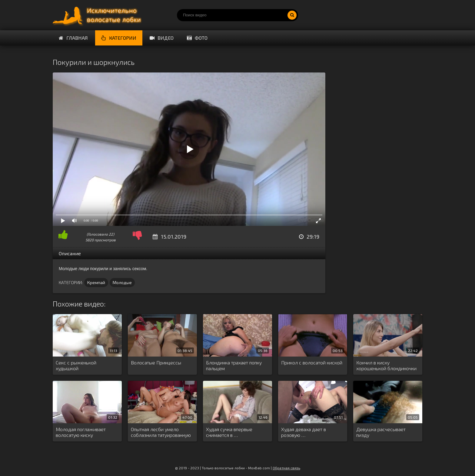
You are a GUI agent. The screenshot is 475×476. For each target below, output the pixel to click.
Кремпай (96, 282)
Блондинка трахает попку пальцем (234, 365)
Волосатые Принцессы (156, 362)
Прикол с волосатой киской (312, 362)
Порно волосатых (98, 15)
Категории (119, 38)
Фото (197, 38)
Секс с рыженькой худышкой (76, 365)
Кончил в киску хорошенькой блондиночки (386, 365)
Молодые (122, 282)
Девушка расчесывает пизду (381, 432)
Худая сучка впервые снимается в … (229, 432)
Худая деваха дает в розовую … (304, 432)
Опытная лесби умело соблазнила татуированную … (161, 432)
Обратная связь (286, 468)
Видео (162, 38)
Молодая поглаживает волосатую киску (81, 432)
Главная (73, 38)
